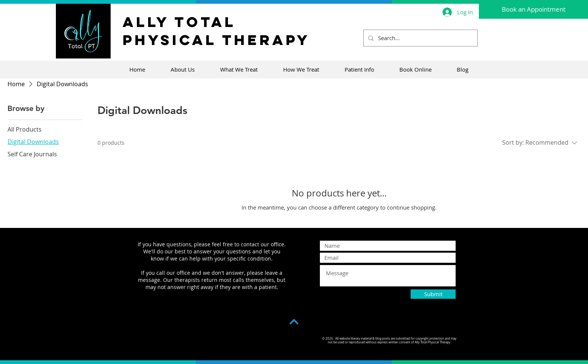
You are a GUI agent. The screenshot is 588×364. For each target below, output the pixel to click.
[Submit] (433, 294)
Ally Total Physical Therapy (216, 31)
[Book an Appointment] (533, 9)
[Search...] (420, 38)
